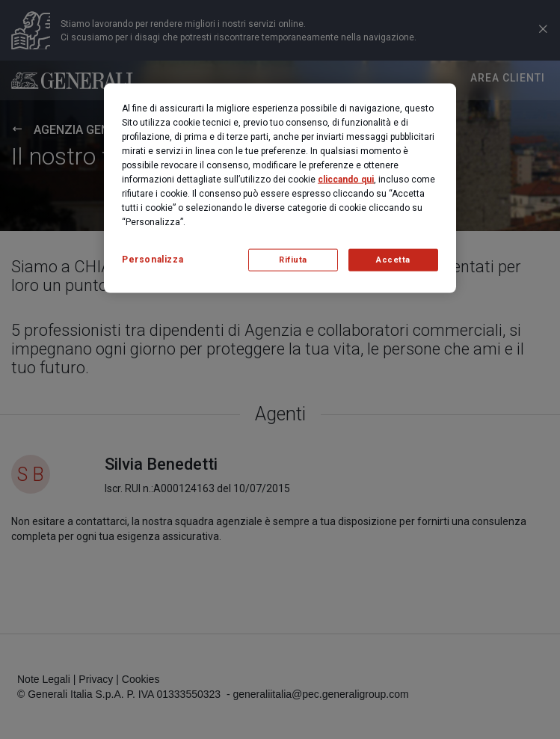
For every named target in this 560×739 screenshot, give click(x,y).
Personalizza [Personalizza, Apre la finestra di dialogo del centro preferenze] (153, 260)
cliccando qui (346, 180)
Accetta (393, 260)
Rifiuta (293, 260)
